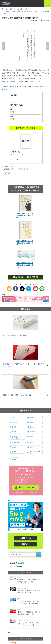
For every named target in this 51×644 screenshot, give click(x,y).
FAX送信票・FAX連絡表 (17, 459)
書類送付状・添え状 (35, 452)
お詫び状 (15, 422)
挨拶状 (32, 418)
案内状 (32, 422)
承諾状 (32, 442)
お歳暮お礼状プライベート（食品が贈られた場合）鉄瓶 (25, 215)
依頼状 (32, 427)
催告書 (14, 452)
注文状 (32, 436)
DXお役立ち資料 (18, 563)
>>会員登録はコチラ (8, 169)
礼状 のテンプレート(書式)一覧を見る (25, 277)
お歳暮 (8, 174)
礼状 (13, 418)
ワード (16, 159)
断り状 (14, 432)
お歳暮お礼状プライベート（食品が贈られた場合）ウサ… (25, 265)
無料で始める (27, 487)
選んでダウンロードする (25, 128)
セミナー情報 (17, 567)
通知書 (32, 447)
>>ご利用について (8, 166)
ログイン (26, 544)
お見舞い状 (33, 432)
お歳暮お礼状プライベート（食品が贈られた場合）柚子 (25, 243)
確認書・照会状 (17, 442)
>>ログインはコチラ (23, 169)
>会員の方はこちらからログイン (25, 492)
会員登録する (26, 538)
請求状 (14, 447)
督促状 (14, 427)
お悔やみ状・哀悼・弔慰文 (17, 437)
